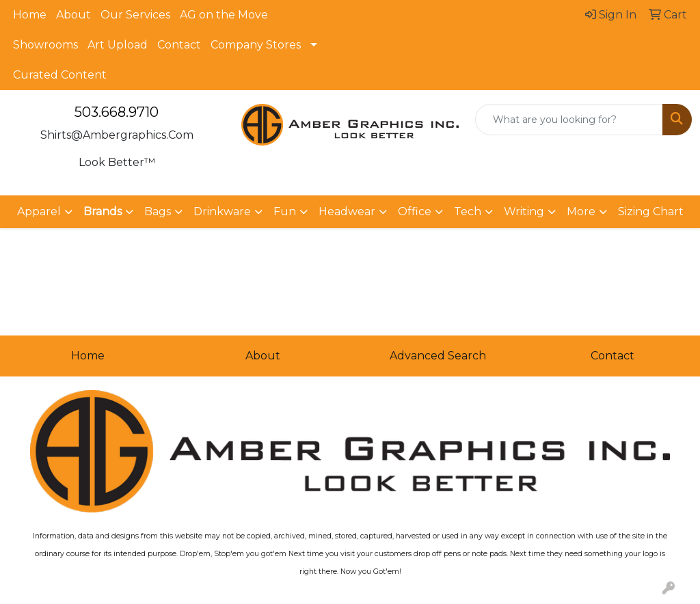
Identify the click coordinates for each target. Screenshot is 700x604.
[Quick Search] (569, 120)
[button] (108, 212)
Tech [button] (468, 211)
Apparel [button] (39, 211)
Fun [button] (285, 211)
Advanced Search (438, 356)
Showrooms (45, 45)
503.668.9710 (117, 112)
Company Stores (256, 45)
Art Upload (118, 45)
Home (30, 15)
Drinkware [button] (222, 211)
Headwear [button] (347, 211)
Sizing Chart (651, 211)
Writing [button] (524, 211)
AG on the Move (224, 15)
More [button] (581, 211)
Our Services (135, 15)
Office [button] (415, 211)
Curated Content (60, 75)
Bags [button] (158, 211)
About (73, 15)
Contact (179, 45)
